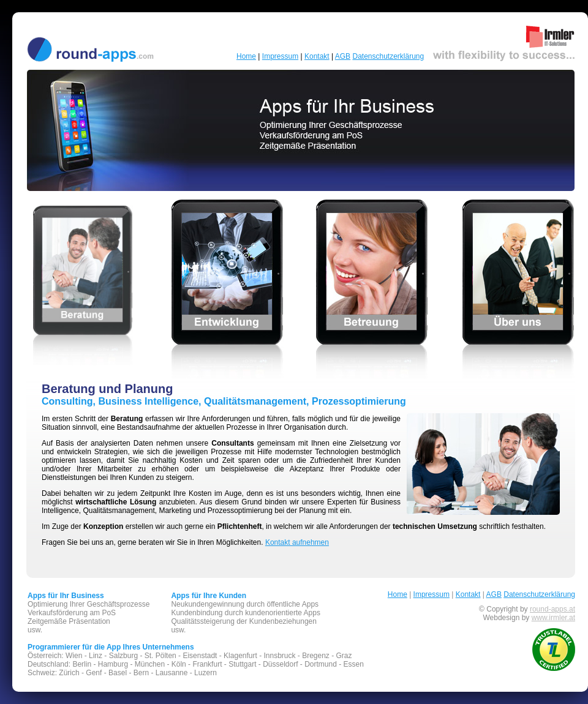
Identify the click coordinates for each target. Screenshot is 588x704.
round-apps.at (552, 609)
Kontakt (317, 56)
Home (246, 56)
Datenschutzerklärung (388, 56)
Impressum (280, 56)
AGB (343, 56)
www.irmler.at (553, 618)
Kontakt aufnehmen (297, 542)
